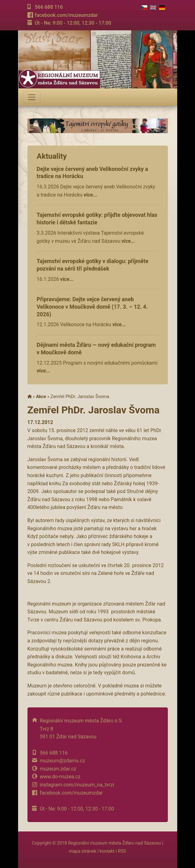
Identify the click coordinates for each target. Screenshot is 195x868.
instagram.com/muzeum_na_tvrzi (77, 785)
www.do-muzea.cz (60, 777)
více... (90, 195)
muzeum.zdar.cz (58, 769)
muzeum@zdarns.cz (63, 761)
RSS (122, 851)
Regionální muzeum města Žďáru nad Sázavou (114, 843)
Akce (41, 397)
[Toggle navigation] (32, 97)
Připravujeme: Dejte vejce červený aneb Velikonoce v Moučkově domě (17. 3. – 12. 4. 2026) (92, 307)
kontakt (107, 851)
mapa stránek (83, 851)
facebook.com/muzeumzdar (66, 15)
